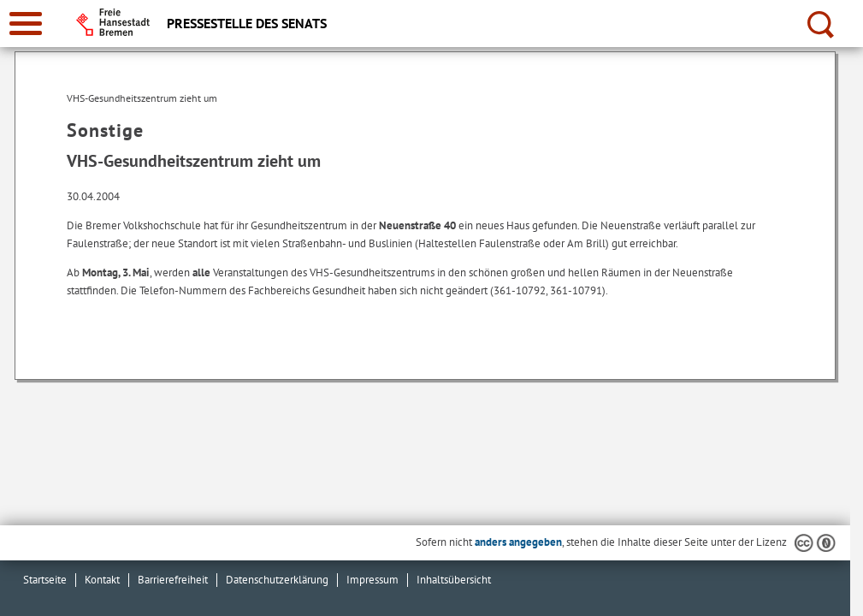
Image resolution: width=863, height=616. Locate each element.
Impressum (372, 580)
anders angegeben (518, 542)
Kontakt (102, 580)
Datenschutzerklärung (277, 580)
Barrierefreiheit (173, 580)
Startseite (45, 580)
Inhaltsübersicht (454, 580)
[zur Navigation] (26, 24)
